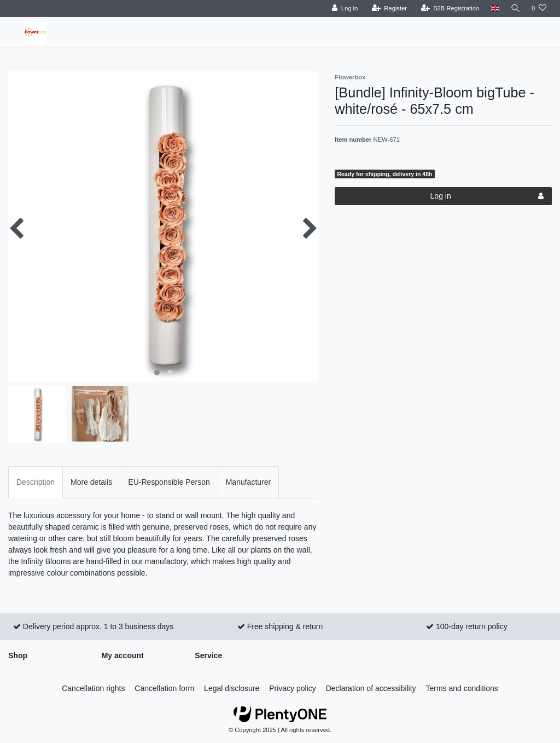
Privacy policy (293, 688)
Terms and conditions (462, 688)
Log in (487, 196)
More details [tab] (91, 482)
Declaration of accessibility (371, 688)
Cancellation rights (93, 688)
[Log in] (343, 8)
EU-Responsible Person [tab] (169, 482)
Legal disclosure (232, 688)
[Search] (515, 8)
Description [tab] (36, 482)
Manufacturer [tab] (248, 482)
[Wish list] (539, 8)
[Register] (387, 8)
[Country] (493, 8)
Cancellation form (164, 688)
